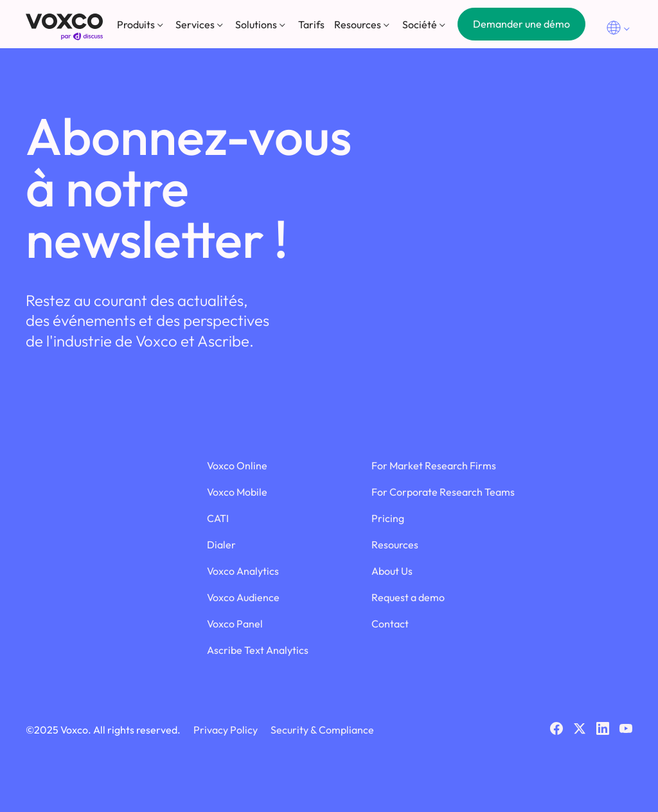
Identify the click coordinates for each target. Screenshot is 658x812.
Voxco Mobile (237, 492)
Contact (390, 624)
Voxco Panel (235, 624)
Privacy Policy (226, 730)
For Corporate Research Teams (443, 492)
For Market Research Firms (434, 465)
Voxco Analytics (243, 571)
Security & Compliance (322, 730)
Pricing (388, 518)
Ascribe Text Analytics (258, 650)
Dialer (221, 545)
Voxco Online (237, 465)
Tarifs (311, 24)
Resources (395, 545)
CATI (218, 518)
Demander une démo (521, 24)
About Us (392, 571)
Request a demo (408, 597)
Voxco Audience (243, 597)
